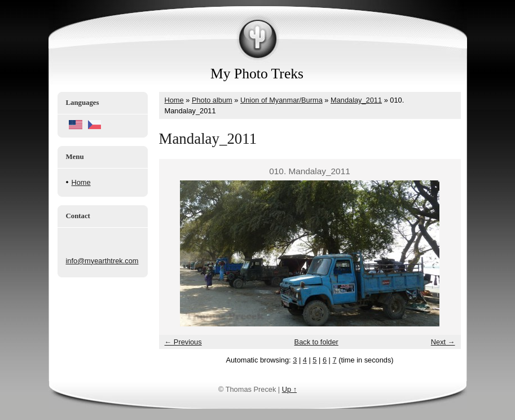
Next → (443, 342)
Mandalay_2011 (356, 100)
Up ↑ (289, 389)
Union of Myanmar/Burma (281, 100)
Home (81, 182)
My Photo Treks (257, 74)
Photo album (212, 100)
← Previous (183, 342)
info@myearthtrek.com (102, 261)
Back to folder (316, 342)
